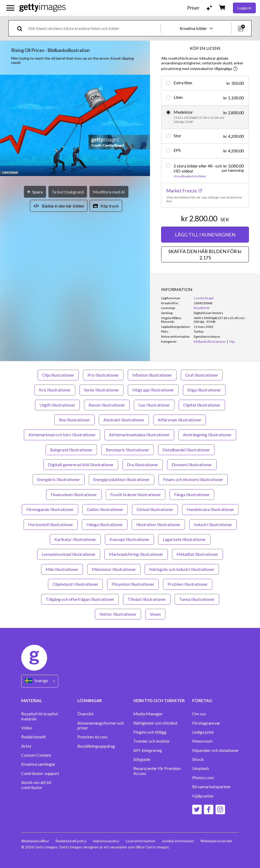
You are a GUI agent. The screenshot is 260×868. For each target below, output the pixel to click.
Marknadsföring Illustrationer (136, 554)
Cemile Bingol (204, 298)
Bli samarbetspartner (211, 787)
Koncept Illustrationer (129, 539)
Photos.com (203, 778)
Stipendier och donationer (215, 750)
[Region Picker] (40, 681)
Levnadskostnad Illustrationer (69, 554)
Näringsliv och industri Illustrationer (182, 569)
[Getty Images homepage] (43, 8)
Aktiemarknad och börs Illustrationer (62, 435)
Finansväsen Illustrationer (74, 494)
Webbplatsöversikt (216, 841)
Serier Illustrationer (102, 390)
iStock (198, 759)
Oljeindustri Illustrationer (75, 584)
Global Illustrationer (155, 509)
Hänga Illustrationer (105, 524)
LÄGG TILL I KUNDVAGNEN (205, 235)
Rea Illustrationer (74, 420)
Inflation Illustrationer (152, 375)
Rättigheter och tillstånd (155, 723)
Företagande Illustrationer (50, 509)
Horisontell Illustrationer (51, 524)
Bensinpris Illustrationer (127, 450)
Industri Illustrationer (213, 524)
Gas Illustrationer (154, 405)
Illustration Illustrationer (158, 524)
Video (27, 728)
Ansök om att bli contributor (36, 785)
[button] (75, 126)
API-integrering (148, 750)
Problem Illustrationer (188, 584)
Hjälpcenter (203, 796)
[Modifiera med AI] (109, 192)
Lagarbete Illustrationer (184, 539)
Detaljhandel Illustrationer (186, 450)
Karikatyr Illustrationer (75, 539)
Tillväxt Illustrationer (147, 599)
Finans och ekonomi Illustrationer (193, 479)
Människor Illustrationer (114, 569)
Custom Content (36, 755)
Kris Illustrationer (55, 390)
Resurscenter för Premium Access (157, 771)
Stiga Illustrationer (204, 390)
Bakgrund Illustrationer (71, 450)
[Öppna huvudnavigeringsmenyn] (10, 8)
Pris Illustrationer (103, 375)
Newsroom (202, 741)
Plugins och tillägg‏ (150, 732)
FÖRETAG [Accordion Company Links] (202, 700)
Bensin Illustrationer (107, 405)
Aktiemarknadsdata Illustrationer (139, 435)
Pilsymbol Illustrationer (133, 584)
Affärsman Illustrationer (180, 420)
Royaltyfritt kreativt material (40, 716)
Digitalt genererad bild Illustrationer (81, 464)
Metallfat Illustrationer (197, 554)
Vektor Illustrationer (118, 614)
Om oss (199, 714)
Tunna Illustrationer (197, 599)
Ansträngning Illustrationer (207, 435)
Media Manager (148, 714)
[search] (22, 28)
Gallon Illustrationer (105, 509)
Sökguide (142, 759)
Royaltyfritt (202, 308)
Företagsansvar (206, 723)
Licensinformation (140, 841)
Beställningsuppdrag (96, 746)
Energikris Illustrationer (59, 479)
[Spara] (35, 192)
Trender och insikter (152, 741)
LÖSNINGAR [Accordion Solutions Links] (90, 700)
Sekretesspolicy (106, 841)
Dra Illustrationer (143, 464)
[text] (94, 28)
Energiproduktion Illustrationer (122, 479)
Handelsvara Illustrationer (210, 509)
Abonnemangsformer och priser (101, 725)
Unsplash (200, 768)
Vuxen (155, 614)
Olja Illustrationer (58, 375)
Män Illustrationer (62, 569)
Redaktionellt (34, 737)
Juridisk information (178, 841)
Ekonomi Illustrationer (192, 464)
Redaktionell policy (71, 841)
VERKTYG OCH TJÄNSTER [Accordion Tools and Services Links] (159, 700)
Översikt (85, 714)
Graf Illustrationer (202, 375)
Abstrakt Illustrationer (124, 420)
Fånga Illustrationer (192, 494)
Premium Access (92, 737)
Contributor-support (40, 773)
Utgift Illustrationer (57, 405)
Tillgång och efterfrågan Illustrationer (80, 599)
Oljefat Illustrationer (202, 405)
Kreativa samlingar (38, 764)
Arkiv (26, 746)
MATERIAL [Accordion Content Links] (32, 700)
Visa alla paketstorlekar (190, 176)
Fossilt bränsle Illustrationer (136, 494)
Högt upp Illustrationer (153, 390)
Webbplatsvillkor (35, 841)
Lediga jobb (203, 732)
